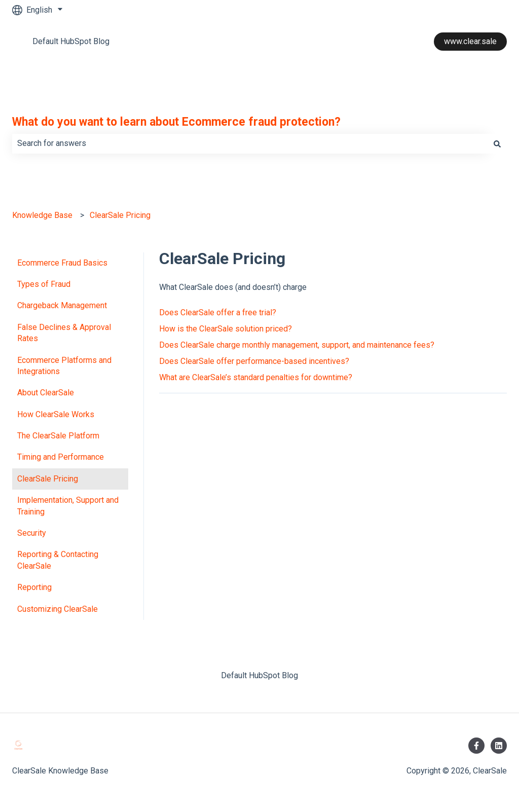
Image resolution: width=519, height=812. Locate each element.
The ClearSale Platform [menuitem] (58, 436)
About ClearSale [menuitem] (46, 393)
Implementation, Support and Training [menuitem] (68, 506)
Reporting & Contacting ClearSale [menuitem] (58, 560)
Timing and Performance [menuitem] (61, 457)
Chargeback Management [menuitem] (62, 305)
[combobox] (250, 143)
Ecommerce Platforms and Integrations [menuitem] (64, 366)
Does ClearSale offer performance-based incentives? (254, 361)
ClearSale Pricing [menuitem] (48, 479)
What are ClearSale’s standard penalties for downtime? (256, 377)
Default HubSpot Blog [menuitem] (259, 675)
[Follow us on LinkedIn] (499, 746)
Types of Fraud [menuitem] (44, 284)
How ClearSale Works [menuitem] (56, 414)
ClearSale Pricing (120, 215)
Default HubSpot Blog (71, 41)
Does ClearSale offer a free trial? (218, 312)
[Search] (497, 143)
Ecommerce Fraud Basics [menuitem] (62, 263)
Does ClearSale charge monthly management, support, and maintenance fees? (297, 345)
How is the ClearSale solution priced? (226, 329)
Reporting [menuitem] (34, 587)
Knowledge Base (42, 215)
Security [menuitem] (32, 533)
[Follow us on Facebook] (476, 746)
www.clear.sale (470, 41)
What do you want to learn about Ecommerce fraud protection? (176, 122)
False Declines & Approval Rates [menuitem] (64, 333)
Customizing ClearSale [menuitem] (58, 609)
